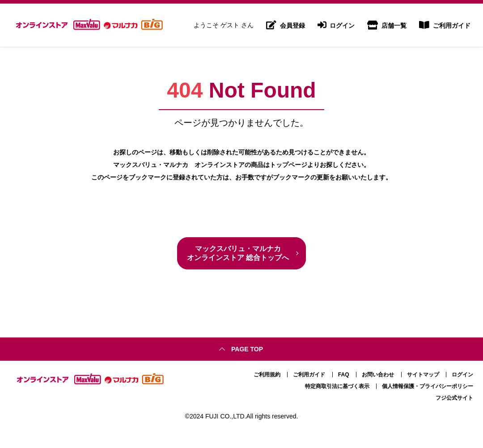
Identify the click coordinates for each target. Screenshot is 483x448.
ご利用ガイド (445, 25)
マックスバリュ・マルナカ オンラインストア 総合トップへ (238, 253)
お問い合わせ (378, 375)
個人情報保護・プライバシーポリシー (428, 386)
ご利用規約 (267, 375)
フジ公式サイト (454, 398)
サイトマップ (423, 375)
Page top (247, 349)
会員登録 (286, 25)
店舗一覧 (387, 25)
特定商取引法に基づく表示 (337, 386)
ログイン (336, 25)
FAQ (344, 375)
